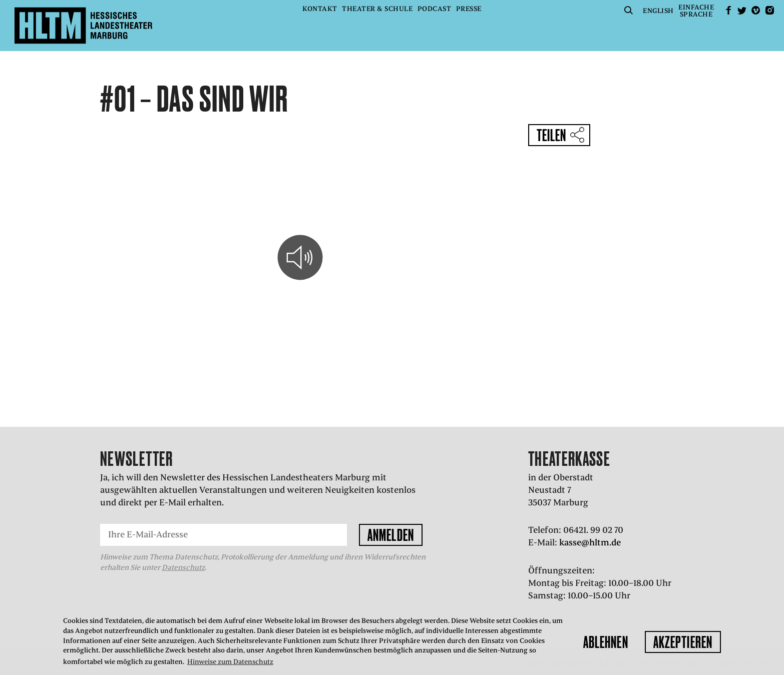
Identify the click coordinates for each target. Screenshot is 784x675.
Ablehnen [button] (606, 642)
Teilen (552, 135)
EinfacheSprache (696, 11)
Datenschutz (183, 567)
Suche (629, 10)
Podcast (435, 9)
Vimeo (756, 10)
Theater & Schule (377, 9)
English (658, 11)
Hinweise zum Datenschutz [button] (230, 662)
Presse (469, 9)
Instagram (769, 10)
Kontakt (320, 9)
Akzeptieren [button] (683, 642)
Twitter (742, 10)
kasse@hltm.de (590, 542)
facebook (728, 10)
